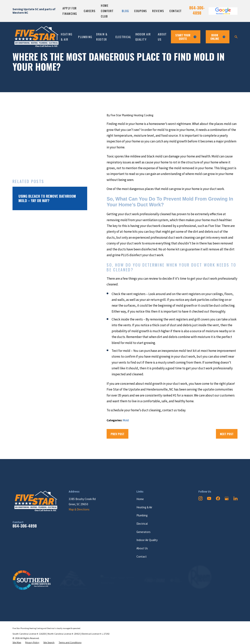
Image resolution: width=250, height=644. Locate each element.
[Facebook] (218, 498)
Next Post (227, 434)
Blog (125, 11)
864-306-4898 (197, 10)
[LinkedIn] (235, 498)
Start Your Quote (186, 37)
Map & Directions (79, 509)
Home (140, 499)
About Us (142, 548)
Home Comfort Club (107, 11)
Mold (126, 420)
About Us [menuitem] (162, 37)
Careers (90, 11)
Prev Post (117, 434)
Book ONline (218, 37)
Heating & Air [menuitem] (67, 37)
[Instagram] (200, 498)
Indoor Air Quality (147, 540)
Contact (176, 11)
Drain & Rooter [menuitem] (102, 37)
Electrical (142, 524)
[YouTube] (209, 498)
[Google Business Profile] (227, 498)
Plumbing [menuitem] (85, 37)
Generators (143, 532)
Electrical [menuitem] (123, 37)
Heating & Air (144, 507)
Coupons (141, 11)
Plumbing (142, 515)
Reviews (158, 11)
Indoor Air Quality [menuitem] (143, 37)
